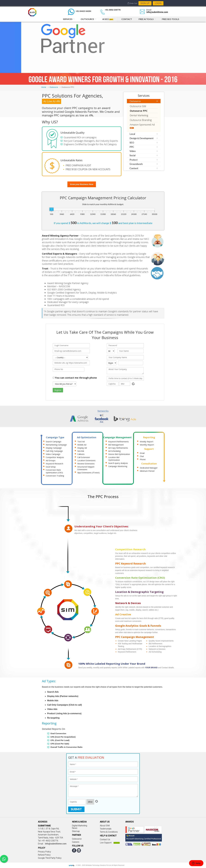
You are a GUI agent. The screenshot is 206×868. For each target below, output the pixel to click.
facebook (74, 850)
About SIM (105, 826)
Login (158, 3)
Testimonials (106, 829)
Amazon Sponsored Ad (142, 126)
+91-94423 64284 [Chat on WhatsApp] (83, 11)
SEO (132, 143)
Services (68, 19)
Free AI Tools (146, 19)
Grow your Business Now (82, 184)
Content (134, 168)
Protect (134, 160)
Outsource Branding (141, 120)
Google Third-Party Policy (50, 858)
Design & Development (142, 138)
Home (44, 87)
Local (132, 134)
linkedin (79, 850)
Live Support (106, 843)
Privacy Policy (44, 852)
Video (133, 151)
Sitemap (76, 831)
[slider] (51, 209)
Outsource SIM (138, 106)
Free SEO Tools (170, 19)
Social (132, 155)
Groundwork (136, 164)
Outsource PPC (139, 111)
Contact (127, 19)
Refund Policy (44, 855)
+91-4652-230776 (113, 10)
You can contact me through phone (76, 378)
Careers (76, 842)
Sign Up (145, 3)
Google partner (135, 830)
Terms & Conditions (109, 832)
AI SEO (108, 19)
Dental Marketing (139, 115)
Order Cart (132, 3)
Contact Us (105, 839)
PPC (132, 147)
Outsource (87, 19)
